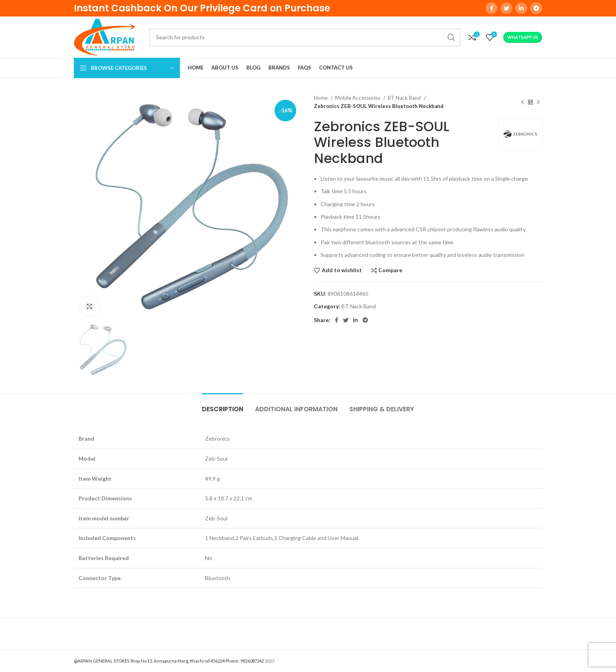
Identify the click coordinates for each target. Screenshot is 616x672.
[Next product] (538, 102)
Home (321, 98)
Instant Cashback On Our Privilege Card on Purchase (202, 8)
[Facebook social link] (491, 8)
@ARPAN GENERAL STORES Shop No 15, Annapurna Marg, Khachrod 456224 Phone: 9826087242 (169, 661)
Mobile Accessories (358, 98)
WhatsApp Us (523, 37)
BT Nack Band (405, 98)
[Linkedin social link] (521, 8)
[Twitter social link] (506, 8)
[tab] (223, 405)
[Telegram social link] (536, 8)
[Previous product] (522, 102)
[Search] (305, 37)
